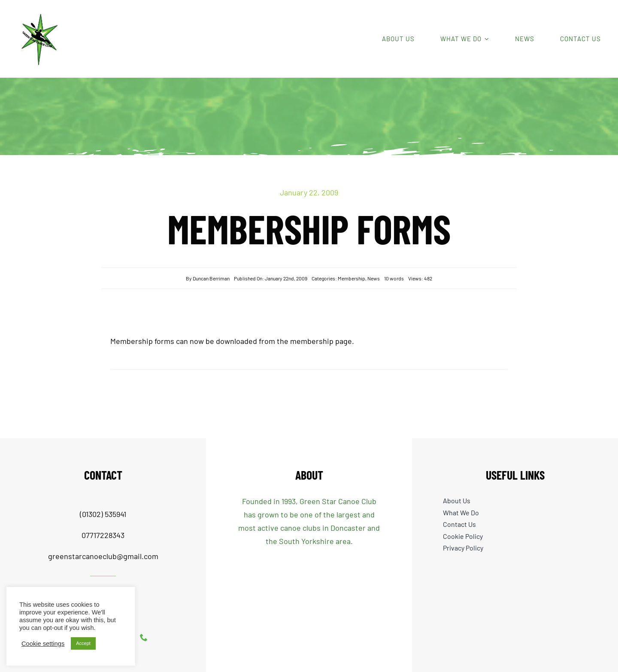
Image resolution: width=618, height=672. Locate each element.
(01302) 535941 (103, 514)
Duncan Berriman (211, 278)
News (374, 278)
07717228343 (103, 535)
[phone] (144, 637)
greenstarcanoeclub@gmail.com (103, 556)
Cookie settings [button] (43, 644)
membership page (321, 341)
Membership (351, 278)
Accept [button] (83, 643)
